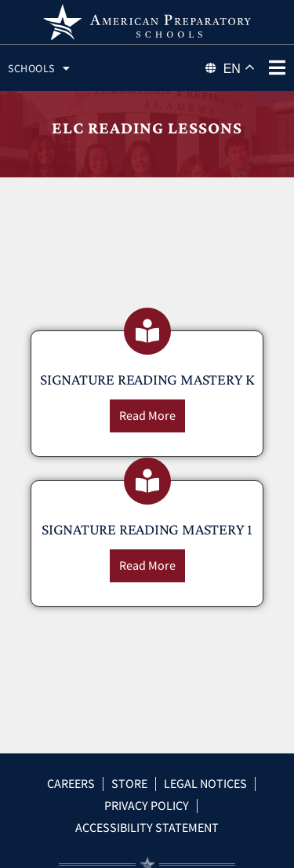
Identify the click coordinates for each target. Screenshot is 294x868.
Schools (39, 68)
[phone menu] (277, 67)
